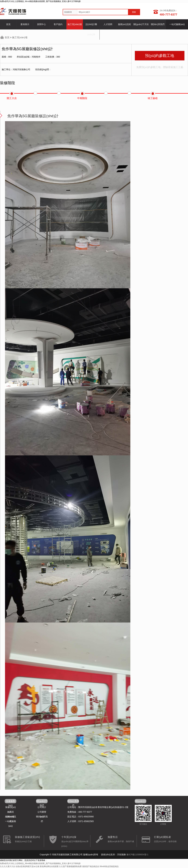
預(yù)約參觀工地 (160, 56)
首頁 (8, 24)
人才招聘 (108, 24)
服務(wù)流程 (124, 24)
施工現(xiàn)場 (75, 24)
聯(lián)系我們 (158, 24)
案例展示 (25, 24)
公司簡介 (42, 807)
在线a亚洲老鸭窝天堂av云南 (27, 866)
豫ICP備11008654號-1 (137, 855)
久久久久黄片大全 (8, 866)
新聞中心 (42, 24)
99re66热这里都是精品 (109, 866)
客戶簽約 (58, 24)
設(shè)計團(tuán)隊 (91, 29)
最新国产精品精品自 (91, 866)
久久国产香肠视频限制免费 (70, 866)
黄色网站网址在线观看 (49, 866)
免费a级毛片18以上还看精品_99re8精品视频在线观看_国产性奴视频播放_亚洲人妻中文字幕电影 (40, 1)
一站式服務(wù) (177, 24)
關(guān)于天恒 (141, 24)
